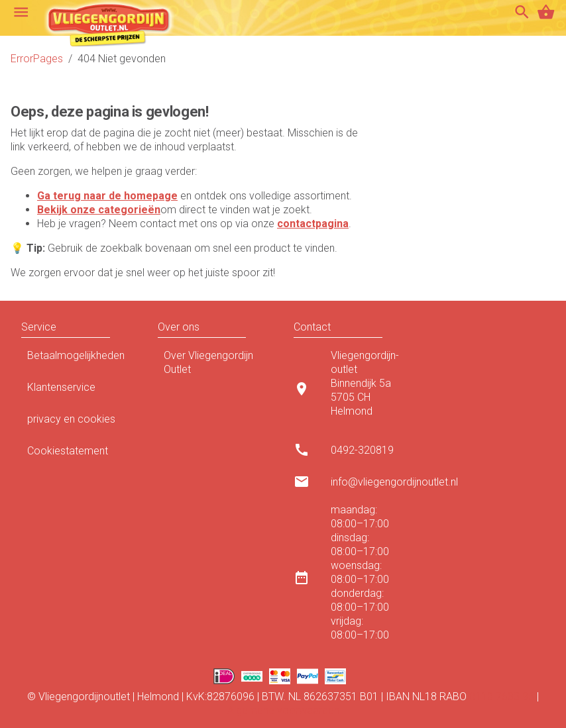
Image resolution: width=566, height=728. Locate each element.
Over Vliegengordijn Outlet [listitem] (215, 362)
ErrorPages (37, 59)
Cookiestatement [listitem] (79, 454)
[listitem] (351, 389)
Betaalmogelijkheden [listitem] (79, 359)
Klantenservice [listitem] (79, 391)
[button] (123, 327)
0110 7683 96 (502, 697)
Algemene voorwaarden (283, 710)
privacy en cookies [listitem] (79, 423)
